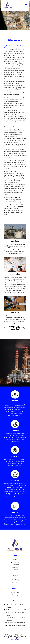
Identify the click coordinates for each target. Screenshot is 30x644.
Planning (15, 595)
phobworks (15, 639)
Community (15, 592)
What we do (15, 565)
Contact (15, 570)
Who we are (15, 562)
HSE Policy (15, 582)
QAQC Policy (15, 580)
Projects (15, 567)
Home (15, 560)
